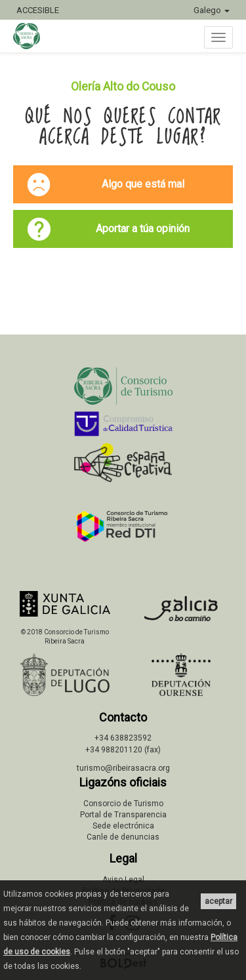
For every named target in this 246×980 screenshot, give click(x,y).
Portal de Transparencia (123, 815)
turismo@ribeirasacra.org (123, 768)
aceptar (218, 901)
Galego (212, 10)
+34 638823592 (123, 738)
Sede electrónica (123, 826)
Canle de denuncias (123, 837)
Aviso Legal (123, 880)
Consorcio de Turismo (123, 804)
